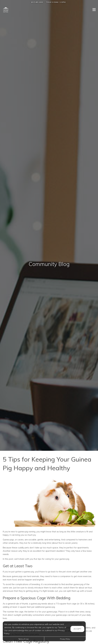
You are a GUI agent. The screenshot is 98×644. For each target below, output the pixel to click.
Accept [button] (77, 629)
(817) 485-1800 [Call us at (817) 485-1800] (37, 2)
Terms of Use (23, 639)
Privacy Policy (65, 639)
